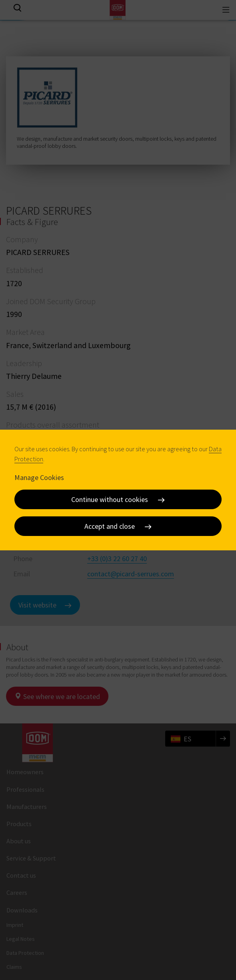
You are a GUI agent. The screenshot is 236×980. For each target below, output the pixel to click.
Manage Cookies (39, 477)
